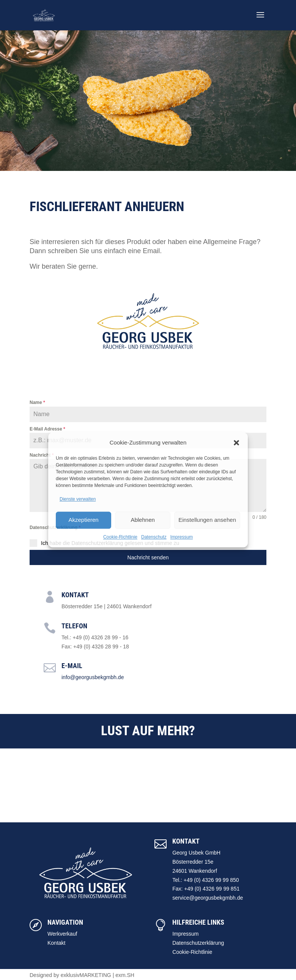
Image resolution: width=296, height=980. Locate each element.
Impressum (182, 537)
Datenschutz (154, 537)
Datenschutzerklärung (198, 943)
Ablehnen (142, 520)
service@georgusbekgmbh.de (208, 898)
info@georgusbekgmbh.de (93, 677)
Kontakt (56, 943)
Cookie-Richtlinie (120, 537)
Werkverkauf (62, 934)
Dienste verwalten (78, 499)
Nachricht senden (148, 557)
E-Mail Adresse (47, 429)
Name (37, 402)
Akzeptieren (83, 520)
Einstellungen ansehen (207, 520)
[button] (236, 443)
